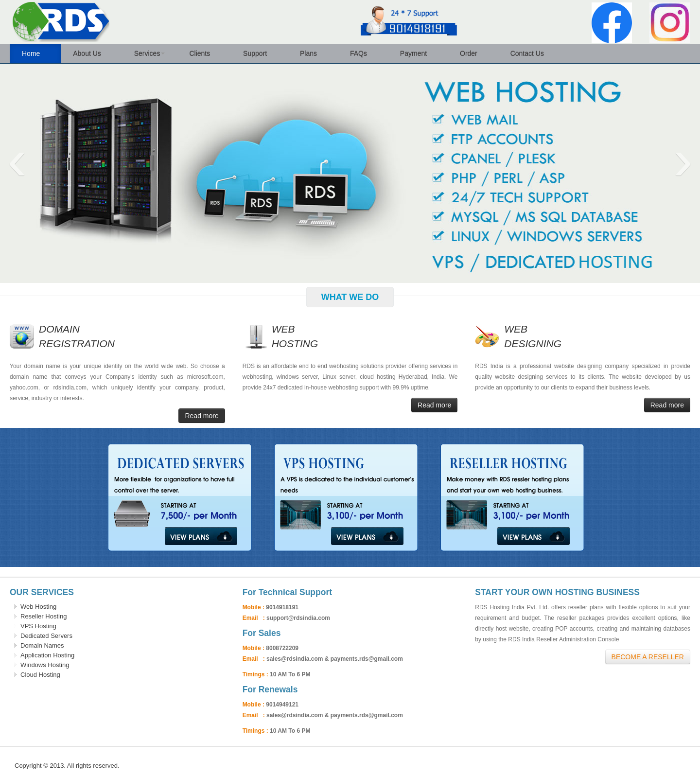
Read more (201, 416)
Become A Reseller (648, 657)
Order (473, 53)
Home (35, 53)
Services (150, 53)
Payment (418, 53)
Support (259, 53)
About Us (91, 53)
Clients (204, 53)
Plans (313, 53)
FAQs (363, 53)
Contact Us (532, 53)
